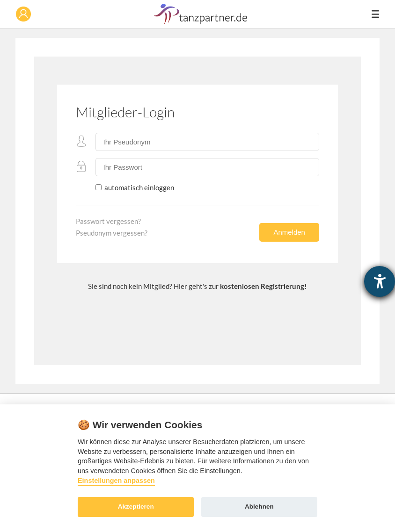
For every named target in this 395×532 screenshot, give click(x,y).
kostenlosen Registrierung (262, 286)
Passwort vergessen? (108, 221)
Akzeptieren (136, 507)
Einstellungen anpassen (116, 481)
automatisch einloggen (139, 187)
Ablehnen (259, 507)
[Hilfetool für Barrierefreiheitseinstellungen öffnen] (380, 281)
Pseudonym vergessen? (112, 233)
